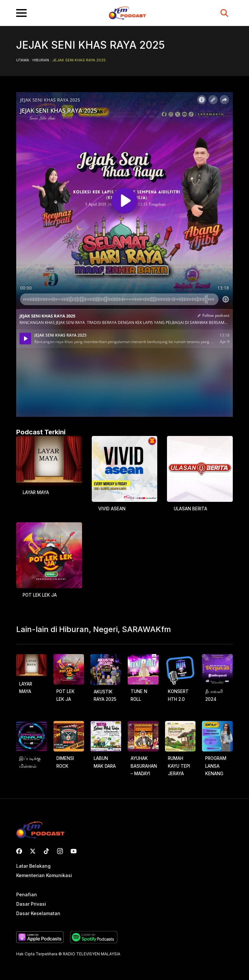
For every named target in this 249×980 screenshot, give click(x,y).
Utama (23, 60)
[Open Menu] (21, 13)
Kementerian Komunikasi (44, 876)
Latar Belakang (33, 866)
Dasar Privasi (31, 904)
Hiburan (41, 60)
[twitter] (33, 851)
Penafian (27, 895)
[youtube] (74, 851)
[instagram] (60, 851)
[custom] (19, 851)
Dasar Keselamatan (38, 914)
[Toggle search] (224, 13)
